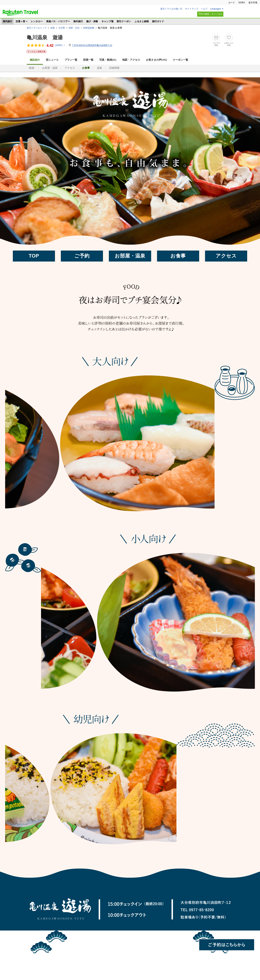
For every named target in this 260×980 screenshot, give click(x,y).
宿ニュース (52, 60)
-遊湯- (32, 68)
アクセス (70, 68)
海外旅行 (78, 21)
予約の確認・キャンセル (210, 14)
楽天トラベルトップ (37, 28)
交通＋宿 (20, 21)
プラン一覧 (71, 60)
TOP (34, 256)
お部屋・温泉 (50, 68)
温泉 (99, 68)
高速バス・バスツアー (58, 21)
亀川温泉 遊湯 (45, 37)
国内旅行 (8, 21)
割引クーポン (124, 21)
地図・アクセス (131, 60)
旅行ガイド (158, 21)
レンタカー (37, 21)
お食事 (178, 256)
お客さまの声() (156, 60)
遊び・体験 (92, 21)
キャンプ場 (107, 21)
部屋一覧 (88, 60)
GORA (242, 3)
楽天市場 (253, 3)
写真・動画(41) (108, 60)
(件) (60, 45)
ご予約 (82, 256)
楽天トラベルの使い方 (171, 9)
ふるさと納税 (142, 21)
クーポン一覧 (180, 60)
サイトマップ (192, 9)
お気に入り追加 (229, 44)
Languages (216, 9)
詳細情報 (114, 68)
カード (232, 3)
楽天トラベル (20, 13)
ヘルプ (204, 9)
